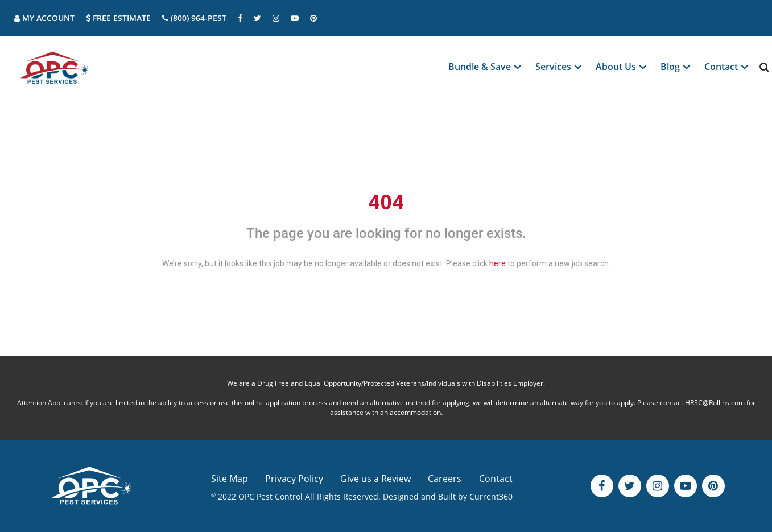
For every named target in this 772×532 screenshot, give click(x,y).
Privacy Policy (294, 479)
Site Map (230, 479)
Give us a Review (375, 479)
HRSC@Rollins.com (715, 403)
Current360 (491, 496)
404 (386, 203)
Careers (445, 479)
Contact (496, 479)
